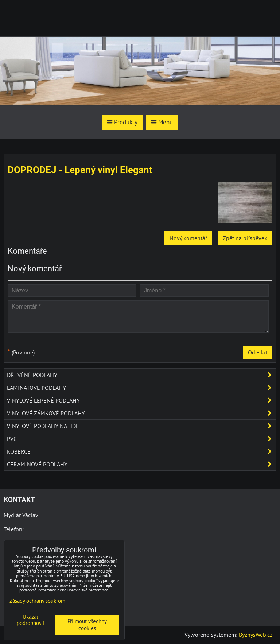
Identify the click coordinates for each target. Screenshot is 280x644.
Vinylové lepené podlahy (141, 400)
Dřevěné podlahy (141, 375)
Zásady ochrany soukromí (38, 601)
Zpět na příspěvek (245, 238)
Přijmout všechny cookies (87, 625)
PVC (141, 439)
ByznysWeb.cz (256, 635)
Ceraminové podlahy (141, 464)
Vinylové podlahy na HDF (141, 426)
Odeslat (258, 352)
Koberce (141, 451)
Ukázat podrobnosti (31, 620)
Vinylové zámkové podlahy (141, 413)
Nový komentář (188, 238)
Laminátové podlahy (141, 388)
